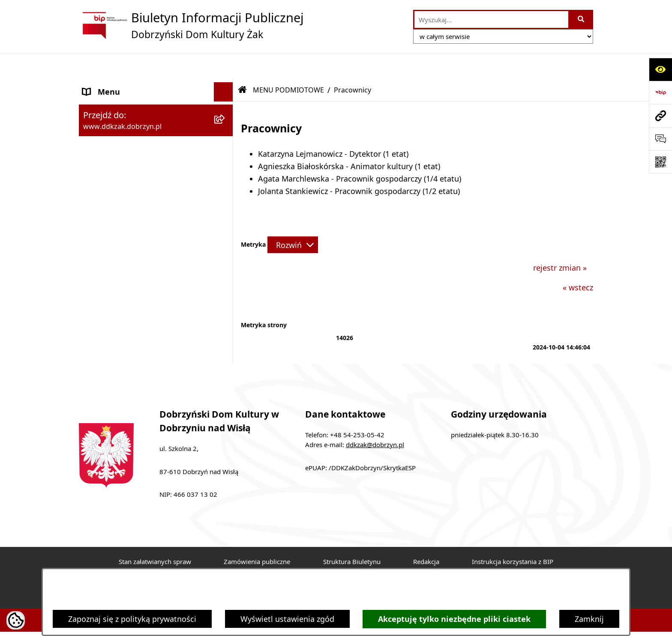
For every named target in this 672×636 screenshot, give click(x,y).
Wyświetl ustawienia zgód (287, 619)
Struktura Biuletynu (352, 536)
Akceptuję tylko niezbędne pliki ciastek (454, 619)
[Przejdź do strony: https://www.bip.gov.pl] (660, 93)
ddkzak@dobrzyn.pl (375, 419)
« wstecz (578, 262)
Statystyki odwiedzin (338, 567)
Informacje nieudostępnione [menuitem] (134, 179)
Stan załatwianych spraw (155, 536)
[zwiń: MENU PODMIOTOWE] (225, 86)
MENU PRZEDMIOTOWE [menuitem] (126, 159)
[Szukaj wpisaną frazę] (581, 19)
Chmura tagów (423, 567)
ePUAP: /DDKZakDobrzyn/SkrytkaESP (360, 442)
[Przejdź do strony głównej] (191, 25)
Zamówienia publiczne (257, 536)
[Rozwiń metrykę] (293, 219)
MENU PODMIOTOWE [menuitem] (122, 85)
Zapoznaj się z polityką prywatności (132, 619)
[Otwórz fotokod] (660, 162)
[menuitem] (156, 110)
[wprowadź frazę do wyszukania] (491, 19)
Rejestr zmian (153, 567)
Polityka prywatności (508, 567)
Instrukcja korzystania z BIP (513, 536)
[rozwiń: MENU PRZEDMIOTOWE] (225, 160)
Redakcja (426, 536)
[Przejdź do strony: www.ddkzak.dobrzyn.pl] (660, 116)
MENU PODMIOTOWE (288, 64)
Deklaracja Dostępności (241, 567)
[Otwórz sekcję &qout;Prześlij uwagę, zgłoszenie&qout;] (660, 139)
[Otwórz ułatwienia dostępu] (660, 69)
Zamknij (589, 619)
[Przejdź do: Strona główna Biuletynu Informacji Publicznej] (243, 64)
